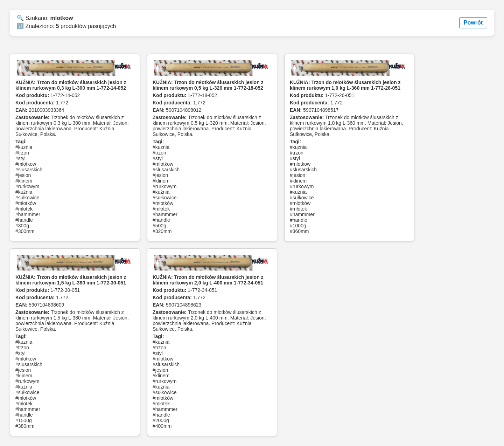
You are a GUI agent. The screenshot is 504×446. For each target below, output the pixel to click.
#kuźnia (24, 192)
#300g (22, 226)
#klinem (24, 181)
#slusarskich (29, 170)
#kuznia (24, 147)
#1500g (24, 420)
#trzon (22, 153)
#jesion (23, 175)
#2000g (161, 420)
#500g (159, 226)
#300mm (25, 231)
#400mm (162, 426)
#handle (24, 220)
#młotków (26, 203)
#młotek (24, 209)
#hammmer (28, 214)
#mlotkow (26, 164)
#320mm (162, 231)
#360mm (299, 231)
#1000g (298, 226)
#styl (20, 158)
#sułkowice (27, 198)
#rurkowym (27, 186)
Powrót (473, 23)
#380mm (25, 426)
